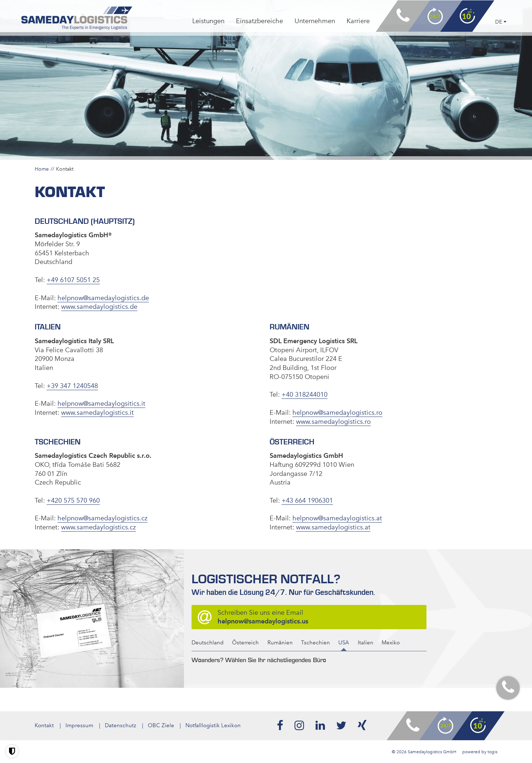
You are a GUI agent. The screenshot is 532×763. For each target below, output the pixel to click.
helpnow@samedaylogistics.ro (337, 413)
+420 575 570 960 (73, 500)
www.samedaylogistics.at (333, 527)
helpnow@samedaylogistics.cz (102, 518)
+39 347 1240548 (72, 385)
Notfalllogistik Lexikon (213, 725)
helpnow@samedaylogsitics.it (101, 404)
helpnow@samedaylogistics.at (337, 518)
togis (492, 751)
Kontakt (44, 725)
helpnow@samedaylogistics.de (103, 298)
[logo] (78, 19)
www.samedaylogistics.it (97, 413)
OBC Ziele (161, 725)
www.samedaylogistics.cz (98, 527)
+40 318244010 (304, 395)
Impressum (79, 725)
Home (42, 169)
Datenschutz (121, 725)
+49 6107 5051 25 (73, 280)
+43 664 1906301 (307, 500)
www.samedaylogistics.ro (333, 421)
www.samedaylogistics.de (99, 307)
